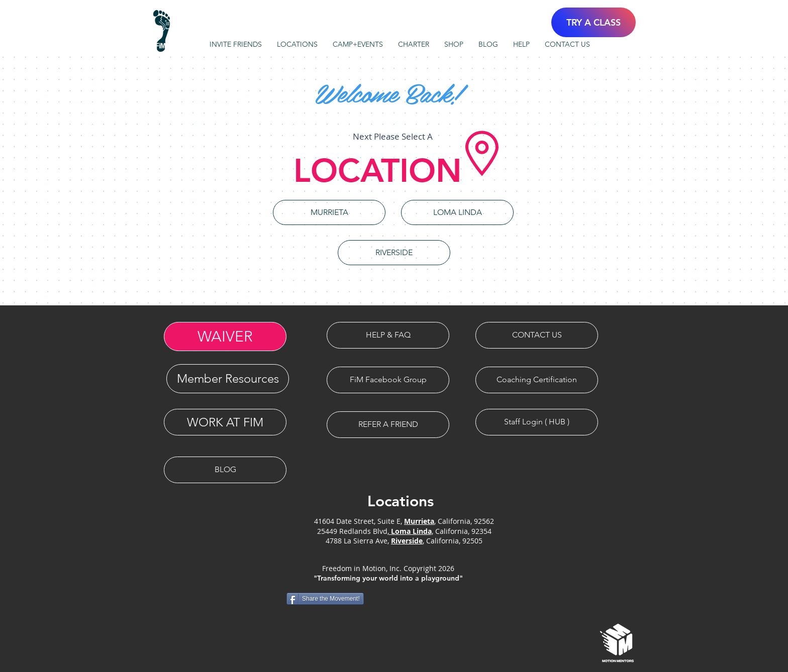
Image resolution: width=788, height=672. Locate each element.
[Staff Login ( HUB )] (537, 422)
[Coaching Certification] (537, 380)
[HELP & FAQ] (388, 335)
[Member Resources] (228, 379)
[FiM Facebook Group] (388, 380)
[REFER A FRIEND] (388, 425)
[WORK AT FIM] (225, 422)
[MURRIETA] (329, 212)
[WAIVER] (225, 337)
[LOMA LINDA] (457, 212)
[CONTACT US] (537, 335)
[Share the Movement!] (325, 599)
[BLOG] (225, 470)
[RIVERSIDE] (394, 253)
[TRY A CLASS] (594, 22)
